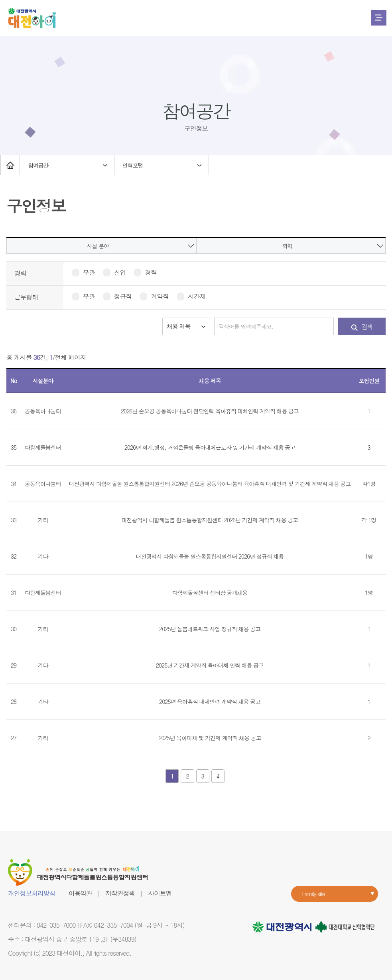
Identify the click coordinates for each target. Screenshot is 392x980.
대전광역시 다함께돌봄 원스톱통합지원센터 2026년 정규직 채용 (210, 556)
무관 (83, 273)
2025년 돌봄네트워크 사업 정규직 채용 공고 (210, 629)
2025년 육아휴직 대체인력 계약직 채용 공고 (210, 701)
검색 (362, 327)
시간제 (191, 296)
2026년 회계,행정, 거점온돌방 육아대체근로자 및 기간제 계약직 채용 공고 (210, 447)
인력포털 (133, 165)
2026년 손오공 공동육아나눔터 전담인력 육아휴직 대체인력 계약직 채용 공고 (210, 411)
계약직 (154, 296)
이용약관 (80, 893)
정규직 (117, 296)
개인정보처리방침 (32, 893)
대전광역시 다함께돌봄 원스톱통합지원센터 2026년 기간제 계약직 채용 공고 (210, 520)
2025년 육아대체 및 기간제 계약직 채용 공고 (210, 738)
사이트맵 (160, 893)
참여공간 (38, 165)
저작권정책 (120, 893)
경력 (145, 273)
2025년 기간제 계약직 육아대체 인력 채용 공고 (210, 665)
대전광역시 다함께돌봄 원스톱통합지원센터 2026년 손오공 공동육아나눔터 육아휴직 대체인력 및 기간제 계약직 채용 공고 (210, 484)
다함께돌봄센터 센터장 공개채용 (210, 593)
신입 (114, 273)
